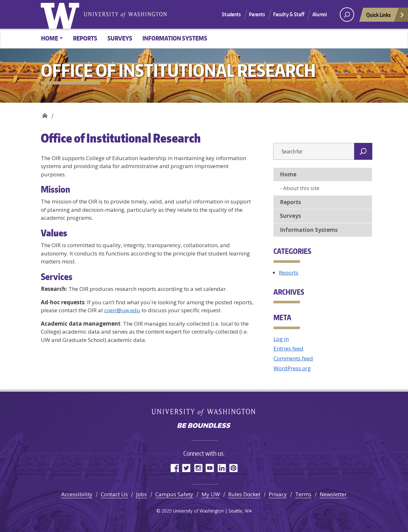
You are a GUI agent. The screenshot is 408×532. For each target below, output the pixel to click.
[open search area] (347, 15)
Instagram (198, 468)
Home (288, 174)
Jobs (142, 494)
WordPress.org (292, 368)
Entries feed (288, 348)
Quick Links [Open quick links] (385, 16)
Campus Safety (174, 494)
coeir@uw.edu (122, 310)
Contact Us (114, 494)
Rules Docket (244, 494)
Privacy (278, 494)
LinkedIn (222, 468)
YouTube (210, 468)
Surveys (120, 38)
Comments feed (293, 358)
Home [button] (50, 38)
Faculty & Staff (289, 14)
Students (231, 14)
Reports (85, 38)
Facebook (175, 468)
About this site (301, 188)
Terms (303, 494)
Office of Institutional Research (45, 114)
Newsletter (333, 494)
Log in (281, 339)
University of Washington (62, 14)
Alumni (320, 14)
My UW (211, 494)
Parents (257, 14)
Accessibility (77, 494)
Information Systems (175, 38)
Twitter (186, 468)
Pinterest (233, 468)
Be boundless (204, 426)
